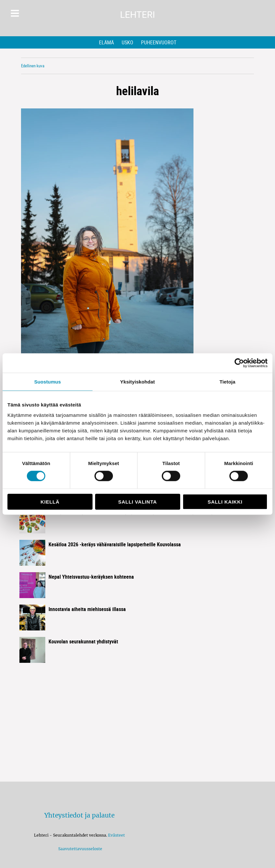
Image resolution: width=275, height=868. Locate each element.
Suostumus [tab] (48, 382)
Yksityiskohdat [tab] (137, 382)
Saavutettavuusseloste (79, 849)
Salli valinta (137, 501)
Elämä (106, 42)
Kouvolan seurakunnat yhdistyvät (83, 641)
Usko (127, 42)
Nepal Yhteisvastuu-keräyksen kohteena (91, 577)
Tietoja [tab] (228, 382)
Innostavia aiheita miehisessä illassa (87, 609)
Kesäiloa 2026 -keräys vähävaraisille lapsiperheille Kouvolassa (115, 544)
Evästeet (116, 835)
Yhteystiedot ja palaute (79, 815)
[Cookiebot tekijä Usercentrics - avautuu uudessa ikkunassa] (239, 363)
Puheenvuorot (159, 42)
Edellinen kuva (33, 66)
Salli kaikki (225, 501)
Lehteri (137, 15)
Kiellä (50, 501)
